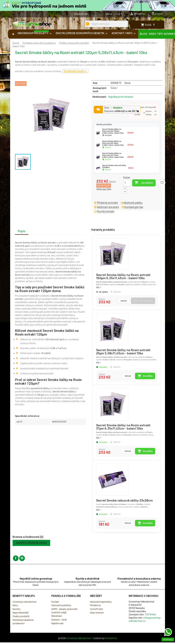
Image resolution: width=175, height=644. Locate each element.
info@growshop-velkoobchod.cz (145, 621)
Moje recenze (97, 615)
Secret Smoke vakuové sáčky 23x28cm (124, 502)
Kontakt (55, 604)
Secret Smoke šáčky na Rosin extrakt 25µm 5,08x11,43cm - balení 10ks (123, 354)
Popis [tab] (22, 233)
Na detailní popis (74, 73)
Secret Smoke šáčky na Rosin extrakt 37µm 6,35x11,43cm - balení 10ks (123, 429)
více (99, 289)
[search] (85, 24)
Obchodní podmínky (61, 607)
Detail (124, 303)
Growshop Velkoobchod (79, 640)
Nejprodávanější (21, 615)
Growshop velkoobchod (24, 604)
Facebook (16, 560)
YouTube (22, 560)
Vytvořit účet (96, 611)
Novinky (17, 611)
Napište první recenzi (121, 99)
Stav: (113, 110)
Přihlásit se (95, 607)
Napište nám (57, 625)
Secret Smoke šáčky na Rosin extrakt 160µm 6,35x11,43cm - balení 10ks (123, 278)
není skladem (143, 303)
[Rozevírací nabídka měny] (118, 14)
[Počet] (127, 185)
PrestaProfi (111, 640)
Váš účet (96, 598)
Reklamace (57, 618)
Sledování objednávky (101, 604)
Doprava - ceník (59, 622)
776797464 (94, 14)
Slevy (15, 607)
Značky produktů (21, 618)
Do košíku (144, 185)
